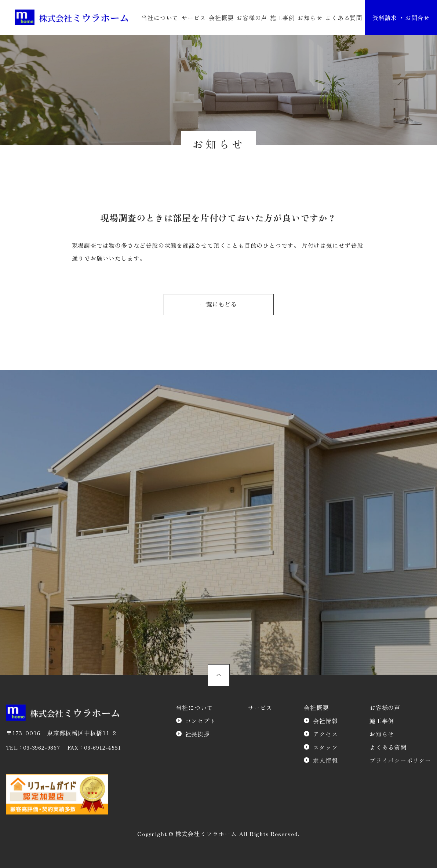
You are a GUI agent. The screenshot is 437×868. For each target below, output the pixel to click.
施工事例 (282, 18)
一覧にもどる (218, 305)
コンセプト (201, 721)
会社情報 (325, 721)
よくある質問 (344, 18)
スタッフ (325, 747)
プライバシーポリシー (400, 760)
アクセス (325, 734)
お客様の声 (252, 18)
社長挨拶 (198, 734)
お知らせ (310, 18)
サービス (194, 18)
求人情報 (325, 760)
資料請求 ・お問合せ (401, 18)
